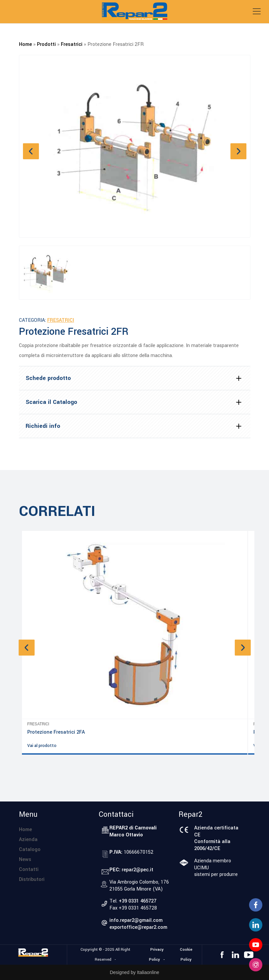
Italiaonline (148, 972)
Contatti (29, 869)
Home (25, 44)
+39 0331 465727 (137, 901)
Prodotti (46, 44)
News (25, 859)
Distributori (32, 879)
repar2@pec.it (137, 870)
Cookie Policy (186, 955)
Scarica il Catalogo (51, 402)
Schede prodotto (48, 378)
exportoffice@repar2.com (138, 927)
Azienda (28, 840)
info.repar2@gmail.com (136, 920)
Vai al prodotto (42, 746)
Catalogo (30, 850)
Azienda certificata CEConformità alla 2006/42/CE (216, 838)
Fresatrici (72, 44)
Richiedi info (43, 426)
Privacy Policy (156, 955)
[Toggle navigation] (257, 11)
